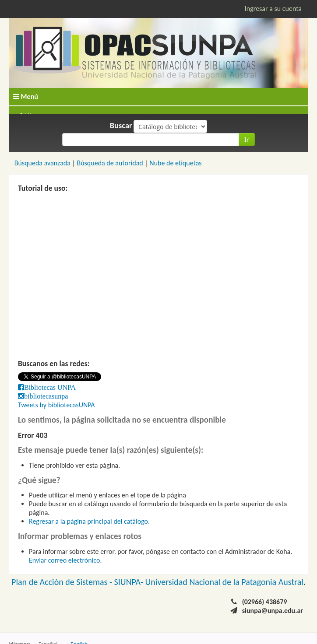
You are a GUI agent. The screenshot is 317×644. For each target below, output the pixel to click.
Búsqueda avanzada (42, 163)
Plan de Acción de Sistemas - (63, 582)
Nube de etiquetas (175, 163)
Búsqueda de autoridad (110, 163)
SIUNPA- (130, 582)
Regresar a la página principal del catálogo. (89, 521)
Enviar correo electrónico (64, 560)
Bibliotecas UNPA (50, 387)
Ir (247, 139)
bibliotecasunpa (46, 396)
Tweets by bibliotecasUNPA (56, 405)
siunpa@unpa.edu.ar (273, 611)
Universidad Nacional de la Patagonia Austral (224, 582)
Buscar (121, 126)
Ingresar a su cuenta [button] (273, 9)
